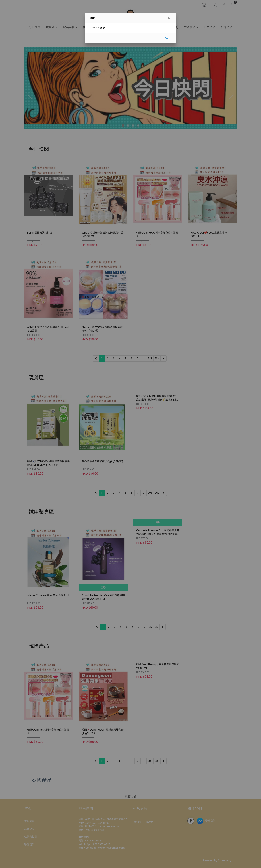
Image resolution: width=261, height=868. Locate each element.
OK (166, 38)
